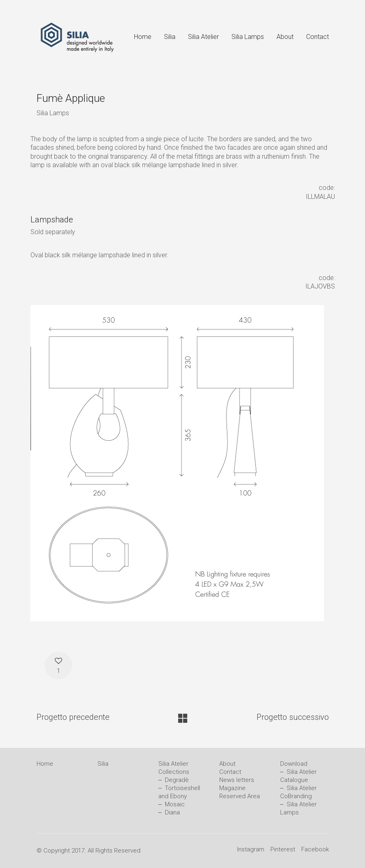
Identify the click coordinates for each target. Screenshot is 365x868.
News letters (237, 780)
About (227, 764)
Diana (172, 812)
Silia (103, 764)
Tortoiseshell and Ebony (179, 792)
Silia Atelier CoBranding (298, 792)
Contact (230, 772)
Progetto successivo (293, 717)
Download (294, 764)
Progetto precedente (73, 717)
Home (45, 764)
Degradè (177, 780)
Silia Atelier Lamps (298, 808)
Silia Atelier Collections (174, 768)
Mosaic (175, 804)
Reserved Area (240, 796)
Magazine (232, 788)
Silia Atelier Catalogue (298, 776)
